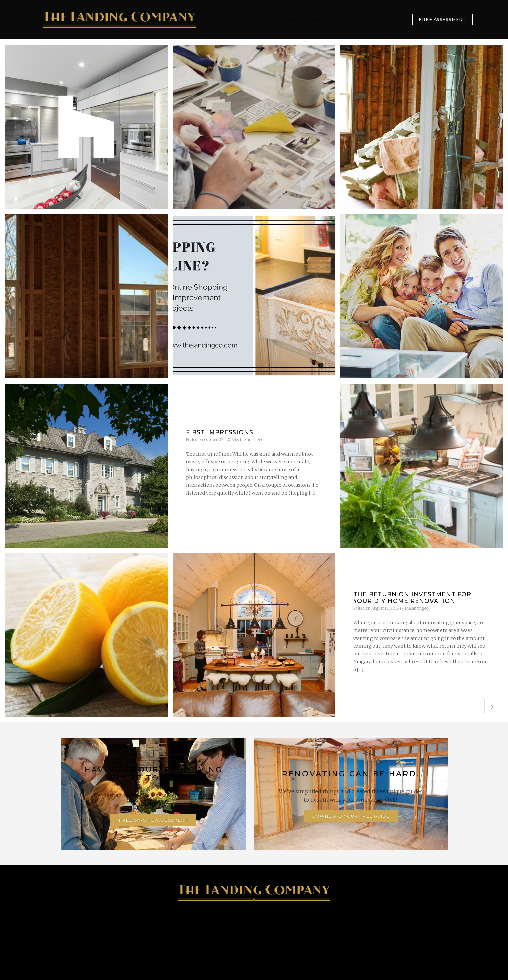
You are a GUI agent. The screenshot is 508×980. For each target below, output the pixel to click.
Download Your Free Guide (351, 816)
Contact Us (399, 932)
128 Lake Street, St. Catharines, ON (202, 932)
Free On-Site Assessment (153, 820)
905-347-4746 (105, 932)
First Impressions (220, 432)
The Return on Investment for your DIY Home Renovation (412, 597)
